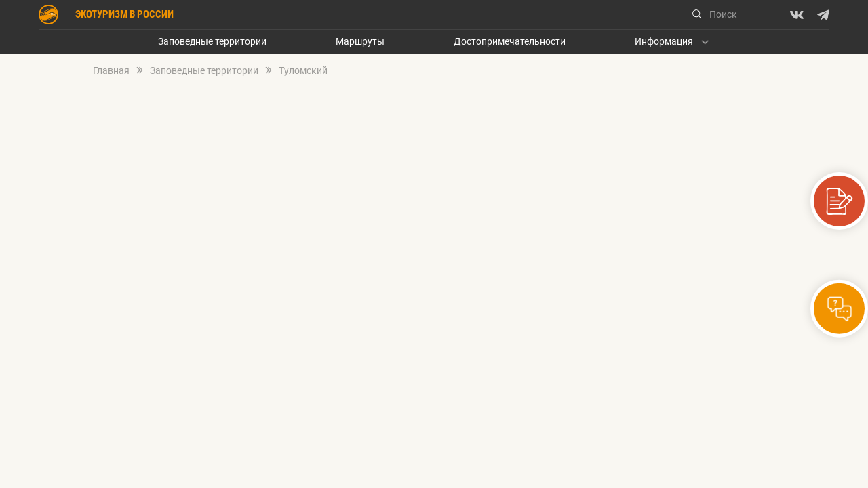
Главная (111, 71)
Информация (664, 42)
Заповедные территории (212, 42)
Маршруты (360, 42)
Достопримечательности (510, 42)
